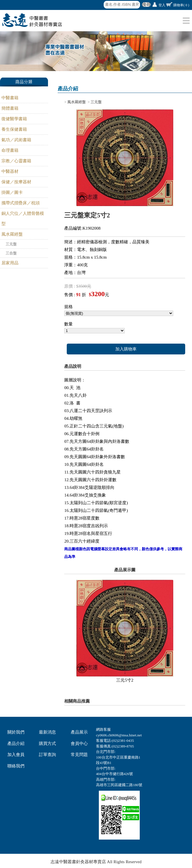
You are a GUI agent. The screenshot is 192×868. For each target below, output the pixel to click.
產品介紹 (16, 744)
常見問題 (79, 755)
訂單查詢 (47, 755)
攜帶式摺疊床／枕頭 (21, 203)
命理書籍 (10, 150)
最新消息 (47, 732)
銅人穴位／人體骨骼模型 (23, 219)
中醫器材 (10, 171)
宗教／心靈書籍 (16, 161)
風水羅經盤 (12, 234)
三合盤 (11, 253)
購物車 (181, 5)
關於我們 (16, 732)
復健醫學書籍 (14, 119)
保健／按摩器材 (16, 182)
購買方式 (47, 744)
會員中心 (79, 744)
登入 (162, 5)
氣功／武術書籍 (16, 140)
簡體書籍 (10, 108)
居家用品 (10, 263)
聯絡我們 (16, 766)
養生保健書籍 (14, 129)
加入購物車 (126, 349)
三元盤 (11, 244)
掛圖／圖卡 (12, 192)
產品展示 (79, 732)
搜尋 (146, 5)
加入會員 (16, 755)
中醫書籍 (10, 98)
